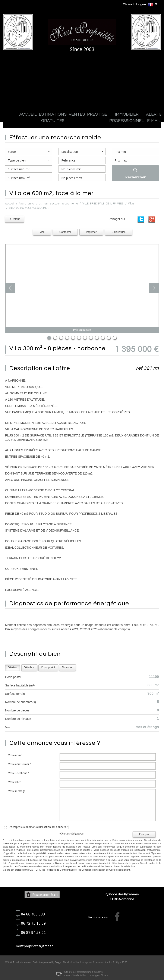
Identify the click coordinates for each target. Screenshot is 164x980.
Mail (42, 231)
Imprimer (91, 231)
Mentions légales (83, 962)
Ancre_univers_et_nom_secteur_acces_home (48, 203)
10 (103, 337)
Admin (108, 962)
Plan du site (68, 962)
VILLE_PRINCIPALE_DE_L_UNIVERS (103, 203)
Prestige (74, 122)
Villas (131, 203)
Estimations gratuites (37, 122)
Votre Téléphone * (19, 772)
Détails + (29, 667)
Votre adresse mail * (20, 763)
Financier (67, 667)
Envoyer (144, 834)
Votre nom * (15, 754)
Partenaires (98, 962)
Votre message (17, 790)
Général (12, 667)
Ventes (60, 122)
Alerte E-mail (133, 122)
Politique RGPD (120, 962)
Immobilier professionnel (102, 122)
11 (109, 337)
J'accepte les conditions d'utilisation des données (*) (39, 826)
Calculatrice (119, 231)
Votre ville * (15, 781)
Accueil (13, 122)
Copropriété (48, 667)
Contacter (65, 231)
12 (115, 337)
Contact (150, 122)
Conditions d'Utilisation (93, 869)
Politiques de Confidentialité (60, 869)
